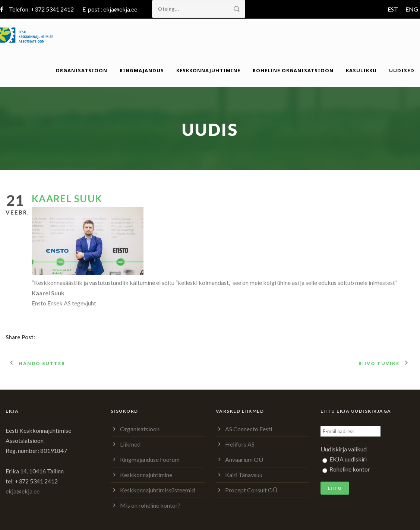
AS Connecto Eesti (249, 429)
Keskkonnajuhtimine (208, 70)
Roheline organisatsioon (293, 70)
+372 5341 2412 (52, 9)
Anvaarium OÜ (244, 459)
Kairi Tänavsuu (244, 475)
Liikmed (130, 444)
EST (393, 9)
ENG (412, 9)
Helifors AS (240, 444)
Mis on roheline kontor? (150, 505)
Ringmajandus (142, 70)
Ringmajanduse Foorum (150, 459)
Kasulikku (361, 70)
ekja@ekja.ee (120, 9)
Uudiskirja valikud (344, 449)
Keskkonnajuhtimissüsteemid (157, 490)
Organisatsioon (81, 70)
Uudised (402, 70)
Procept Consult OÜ (251, 490)
